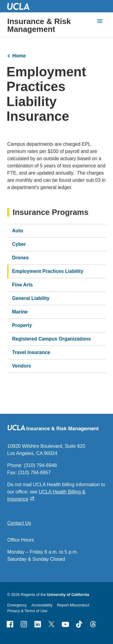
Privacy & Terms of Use (27, 611)
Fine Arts (22, 285)
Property (22, 325)
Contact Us (19, 523)
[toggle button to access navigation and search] (100, 21)
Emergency (17, 605)
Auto (17, 231)
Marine (20, 312)
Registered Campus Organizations (51, 339)
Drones (20, 258)
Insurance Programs (50, 212)
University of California (68, 595)
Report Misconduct (73, 605)
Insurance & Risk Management (39, 25)
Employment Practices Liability (48, 271)
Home (19, 56)
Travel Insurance (31, 352)
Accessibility (42, 605)
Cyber (19, 244)
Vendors (22, 366)
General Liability (31, 298)
